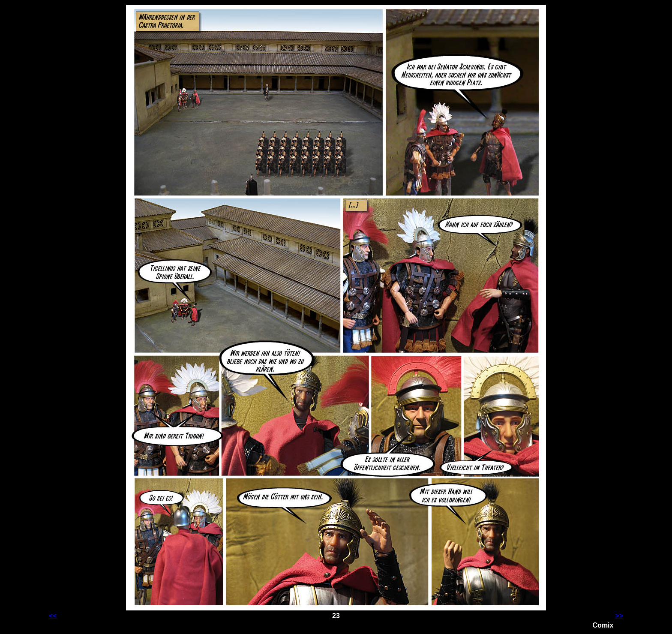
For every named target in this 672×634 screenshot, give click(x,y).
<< (53, 616)
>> (619, 616)
